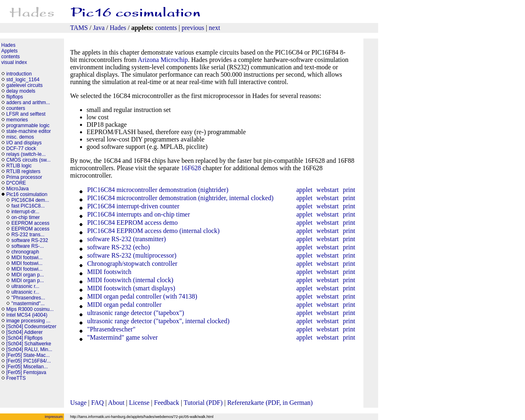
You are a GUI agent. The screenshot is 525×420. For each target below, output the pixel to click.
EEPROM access (31, 223)
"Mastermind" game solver (121, 337)
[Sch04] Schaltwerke (29, 344)
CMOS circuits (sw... (28, 160)
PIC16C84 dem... (30, 200)
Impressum (54, 417)
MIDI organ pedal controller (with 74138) (141, 296)
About (116, 403)
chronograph (25, 252)
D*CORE (16, 183)
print (349, 190)
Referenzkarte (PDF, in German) (270, 403)
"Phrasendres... (28, 298)
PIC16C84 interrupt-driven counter (132, 206)
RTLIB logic (19, 166)
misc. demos (20, 137)
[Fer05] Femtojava (26, 372)
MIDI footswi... (27, 258)
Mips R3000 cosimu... (30, 309)
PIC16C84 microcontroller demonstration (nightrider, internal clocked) (179, 198)
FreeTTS (16, 378)
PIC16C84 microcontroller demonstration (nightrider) (157, 190)
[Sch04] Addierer (24, 332)
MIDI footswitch (108, 272)
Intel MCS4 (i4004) (27, 315)
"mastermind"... (28, 304)
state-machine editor (29, 131)
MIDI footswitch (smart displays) (130, 288)
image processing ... (28, 321)
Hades (118, 28)
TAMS (79, 28)
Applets (9, 51)
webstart (328, 190)
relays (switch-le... (26, 154)
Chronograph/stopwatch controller (131, 264)
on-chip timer (26, 217)
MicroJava (17, 189)
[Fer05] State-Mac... (28, 355)
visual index (14, 62)
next (215, 28)
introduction (19, 74)
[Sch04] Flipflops (24, 338)
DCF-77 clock (21, 148)
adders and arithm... (28, 103)
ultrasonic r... (25, 286)
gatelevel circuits (24, 85)
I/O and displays (24, 143)
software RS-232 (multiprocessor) (131, 255)
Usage (78, 403)
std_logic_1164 (23, 80)
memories (17, 120)
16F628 (191, 168)
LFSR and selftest (26, 114)
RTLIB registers (23, 171)
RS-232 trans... (28, 235)
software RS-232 (30, 240)
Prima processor (24, 177)
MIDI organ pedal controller (123, 305)
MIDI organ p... (28, 275)
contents (166, 28)
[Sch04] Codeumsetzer (31, 326)
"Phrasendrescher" (110, 329)
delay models (21, 91)
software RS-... (28, 246)
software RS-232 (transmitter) (126, 239)
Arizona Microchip (163, 60)
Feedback (167, 403)
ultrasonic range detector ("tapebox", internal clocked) (157, 321)
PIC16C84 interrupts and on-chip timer (138, 214)
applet (304, 190)
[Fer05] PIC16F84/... (29, 361)
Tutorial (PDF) (203, 403)
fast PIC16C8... (28, 206)
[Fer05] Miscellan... (27, 367)
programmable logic (28, 126)
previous (193, 28)
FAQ (97, 403)
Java (99, 28)
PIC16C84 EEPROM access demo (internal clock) (152, 231)
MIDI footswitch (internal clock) (129, 280)
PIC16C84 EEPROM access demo (131, 223)
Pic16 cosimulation (27, 194)
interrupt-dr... (25, 212)
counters (16, 108)
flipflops (15, 97)
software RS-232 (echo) (118, 247)
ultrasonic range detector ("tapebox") (135, 313)
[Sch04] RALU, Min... (29, 349)
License (139, 403)
